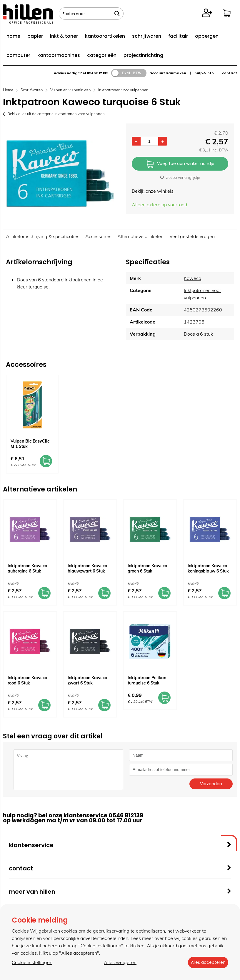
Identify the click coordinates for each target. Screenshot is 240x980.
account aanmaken (168, 73)
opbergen (207, 36)
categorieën (102, 55)
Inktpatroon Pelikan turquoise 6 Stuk (147, 680)
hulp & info (204, 73)
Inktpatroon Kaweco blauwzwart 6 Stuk (87, 568)
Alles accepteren (206, 963)
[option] (60, 174)
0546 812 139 (97, 73)
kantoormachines (59, 55)
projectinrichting (143, 55)
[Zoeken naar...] (117, 14)
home (13, 36)
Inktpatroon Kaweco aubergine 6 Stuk (27, 568)
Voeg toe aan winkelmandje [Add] (180, 164)
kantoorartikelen (105, 36)
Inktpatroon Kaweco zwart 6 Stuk (87, 680)
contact (230, 73)
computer (18, 55)
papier (35, 36)
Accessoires (98, 236)
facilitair (178, 36)
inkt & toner (64, 36)
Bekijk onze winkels (153, 191)
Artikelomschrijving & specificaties (43, 236)
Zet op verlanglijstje (180, 177)
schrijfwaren (147, 36)
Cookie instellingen (32, 963)
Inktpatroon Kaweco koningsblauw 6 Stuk (208, 568)
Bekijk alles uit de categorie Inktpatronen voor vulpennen (54, 114)
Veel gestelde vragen (192, 236)
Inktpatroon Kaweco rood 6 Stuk (27, 680)
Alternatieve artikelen (140, 236)
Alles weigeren (118, 963)
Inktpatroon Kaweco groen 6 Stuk (147, 568)
